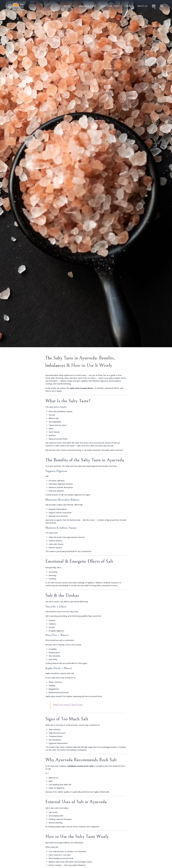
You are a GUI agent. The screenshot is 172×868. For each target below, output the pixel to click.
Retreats (69, 6)
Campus (128, 6)
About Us (142, 6)
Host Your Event (110, 6)
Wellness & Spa (87, 6)
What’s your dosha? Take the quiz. (68, 705)
